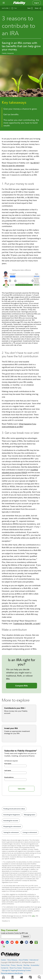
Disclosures (27, 968)
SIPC (33, 916)
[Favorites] (13, 977)
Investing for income (11, 821)
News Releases (12, 960)
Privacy (13, 965)
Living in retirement (30, 832)
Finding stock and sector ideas (14, 809)
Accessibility (35, 965)
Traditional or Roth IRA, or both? (27, 623)
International (34, 960)
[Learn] (4, 977)
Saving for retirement (11, 832)
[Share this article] (38, 8)
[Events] (30, 977)
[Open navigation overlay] (4, 3)
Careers (3, 960)
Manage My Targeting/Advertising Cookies (16, 970)
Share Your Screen (16, 968)
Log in (37, 3)
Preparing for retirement (12, 826)
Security (20, 965)
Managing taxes (30, 815)
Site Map (27, 965)
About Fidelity (23, 960)
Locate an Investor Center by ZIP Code (14, 933)
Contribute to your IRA (14, 708)
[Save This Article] (30, 8)
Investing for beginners (12, 815)
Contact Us (5, 968)
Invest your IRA (11, 728)
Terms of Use (5, 965)
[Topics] (21, 977)
